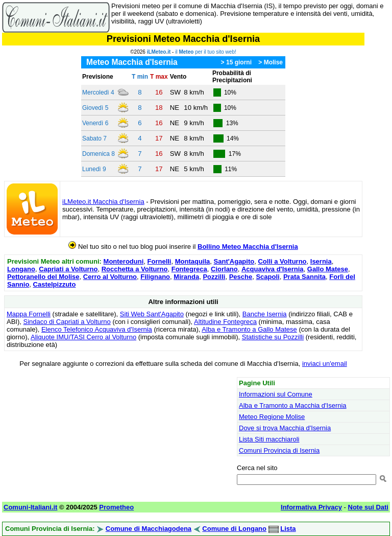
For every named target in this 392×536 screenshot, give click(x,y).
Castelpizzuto (55, 284)
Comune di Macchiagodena (149, 529)
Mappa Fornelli (29, 314)
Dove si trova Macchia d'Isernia (285, 428)
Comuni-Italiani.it (30, 507)
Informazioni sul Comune (276, 394)
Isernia (321, 261)
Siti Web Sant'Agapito (152, 314)
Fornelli (160, 261)
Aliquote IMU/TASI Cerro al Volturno (83, 337)
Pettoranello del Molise (43, 277)
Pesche (241, 277)
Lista (288, 529)
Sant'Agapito (234, 261)
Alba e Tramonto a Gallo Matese (249, 329)
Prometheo (116, 507)
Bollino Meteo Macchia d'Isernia (248, 247)
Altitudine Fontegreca (225, 322)
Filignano (155, 277)
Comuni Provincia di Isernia (279, 450)
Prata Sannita (304, 277)
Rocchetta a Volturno (135, 269)
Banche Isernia (265, 314)
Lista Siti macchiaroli (269, 439)
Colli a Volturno (282, 261)
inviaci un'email (325, 364)
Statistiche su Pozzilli (273, 337)
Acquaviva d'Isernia (273, 269)
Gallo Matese (328, 269)
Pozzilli (214, 277)
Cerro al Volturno (110, 277)
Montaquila (193, 261)
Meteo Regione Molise (272, 417)
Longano (21, 269)
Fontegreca (189, 269)
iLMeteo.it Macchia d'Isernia (103, 202)
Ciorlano (224, 269)
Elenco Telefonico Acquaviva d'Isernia (97, 329)
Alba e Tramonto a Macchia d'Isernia (293, 405)
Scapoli (267, 277)
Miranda (186, 277)
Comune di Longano (234, 529)
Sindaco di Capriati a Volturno (67, 322)
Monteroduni (124, 261)
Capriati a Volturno (68, 269)
